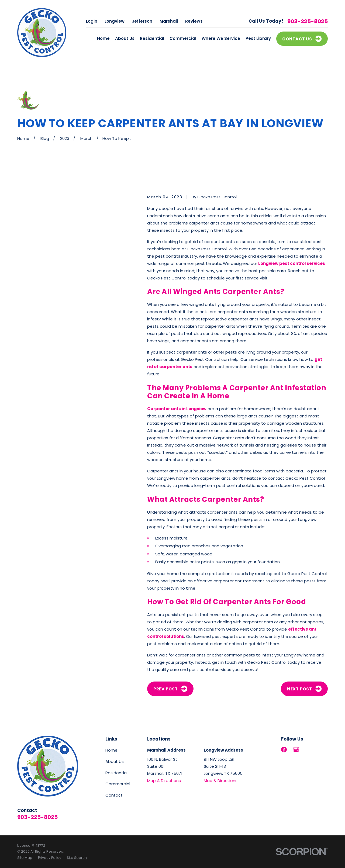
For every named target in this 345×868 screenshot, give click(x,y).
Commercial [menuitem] (183, 38)
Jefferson (142, 21)
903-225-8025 (308, 21)
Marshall (169, 21)
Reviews (194, 21)
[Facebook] (284, 750)
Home (111, 750)
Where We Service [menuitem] (221, 38)
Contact (114, 795)
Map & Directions (164, 781)
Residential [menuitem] (152, 38)
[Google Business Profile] (296, 750)
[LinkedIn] (308, 750)
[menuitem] (25, 858)
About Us (115, 761)
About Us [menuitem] (125, 38)
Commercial (118, 784)
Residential (116, 773)
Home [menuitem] (103, 38)
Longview (115, 21)
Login (92, 21)
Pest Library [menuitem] (258, 38)
